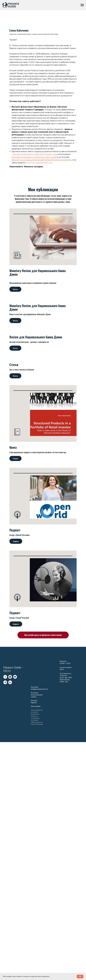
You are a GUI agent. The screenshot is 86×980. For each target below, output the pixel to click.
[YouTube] (15, 751)
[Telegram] (5, 756)
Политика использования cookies (37, 768)
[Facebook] (5, 751)
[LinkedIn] (10, 756)
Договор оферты (34, 774)
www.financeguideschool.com (39, 235)
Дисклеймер (36, 779)
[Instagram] (10, 751)
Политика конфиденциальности (39, 761)
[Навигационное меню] (82, 5)
